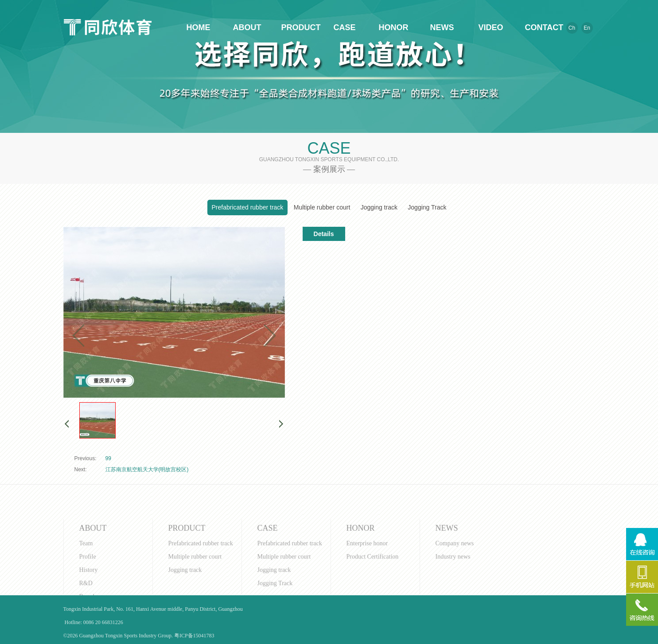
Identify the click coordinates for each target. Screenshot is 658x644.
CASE (344, 27)
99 (108, 458)
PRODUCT (296, 27)
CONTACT (540, 27)
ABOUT (247, 27)
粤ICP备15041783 (194, 636)
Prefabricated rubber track (248, 207)
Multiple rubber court (322, 207)
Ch (572, 28)
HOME (199, 27)
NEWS (442, 27)
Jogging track (379, 207)
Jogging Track (427, 207)
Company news (455, 586)
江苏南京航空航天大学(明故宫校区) (147, 469)
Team (86, 586)
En (587, 28)
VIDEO (491, 27)
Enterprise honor (367, 586)
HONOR (393, 27)
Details (324, 234)
